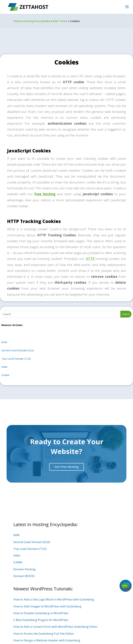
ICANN (5, 375)
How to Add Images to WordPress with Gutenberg (47, 606)
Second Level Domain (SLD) (18, 350)
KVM (4, 342)
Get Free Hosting (66, 467)
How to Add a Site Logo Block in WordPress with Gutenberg (54, 599)
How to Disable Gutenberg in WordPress (41, 613)
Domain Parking (24, 569)
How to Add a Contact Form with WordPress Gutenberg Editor (56, 627)
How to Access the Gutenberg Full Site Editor (44, 634)
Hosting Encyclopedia (37, 21)
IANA (4, 367)
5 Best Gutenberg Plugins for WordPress (41, 620)
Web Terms (60, 21)
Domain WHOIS (24, 576)
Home (17, 21)
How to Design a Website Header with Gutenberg (47, 640)
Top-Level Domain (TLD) (16, 359)
